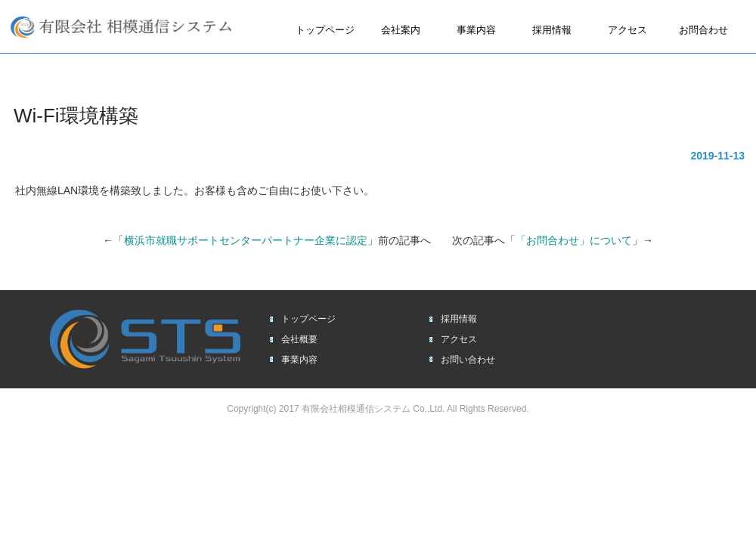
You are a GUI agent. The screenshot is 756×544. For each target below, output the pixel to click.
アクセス (627, 30)
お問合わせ (703, 30)
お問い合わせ (468, 360)
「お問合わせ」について (574, 240)
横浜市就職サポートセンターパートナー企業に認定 (246, 240)
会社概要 (299, 339)
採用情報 (552, 30)
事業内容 (476, 30)
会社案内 (401, 30)
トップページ (325, 30)
